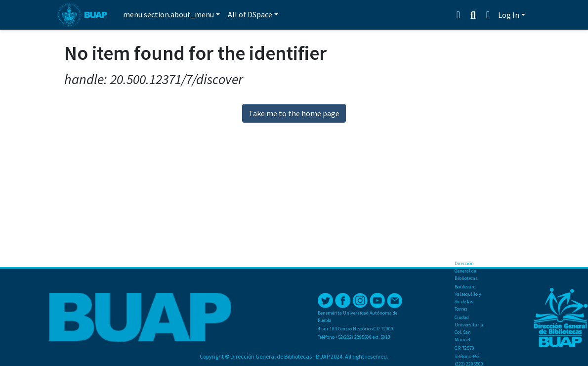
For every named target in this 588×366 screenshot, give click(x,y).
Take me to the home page (294, 113)
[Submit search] (473, 15)
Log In (509, 15)
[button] (488, 15)
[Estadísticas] (459, 15)
